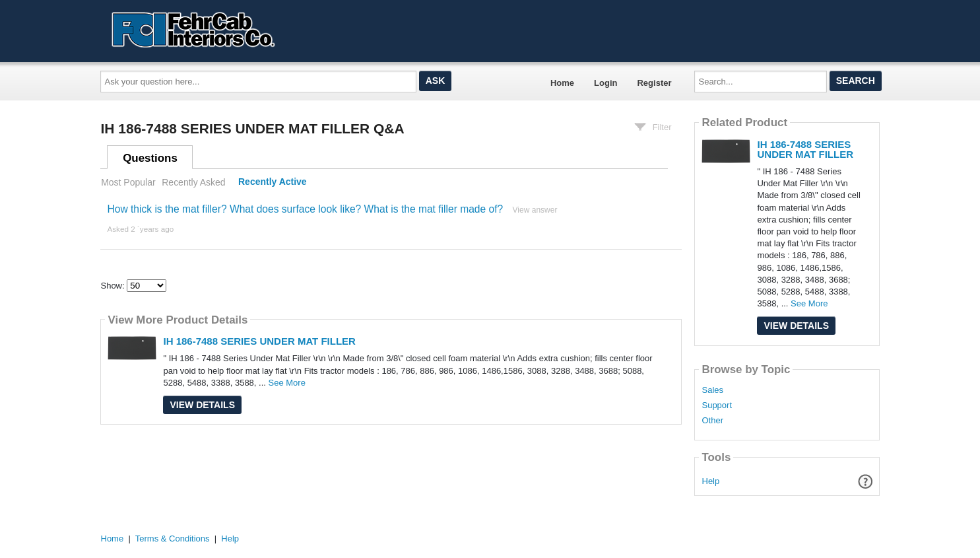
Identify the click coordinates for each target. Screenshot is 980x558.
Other (712, 421)
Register (654, 83)
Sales (712, 390)
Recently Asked (193, 182)
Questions (150, 158)
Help (711, 481)
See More (287, 383)
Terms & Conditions (173, 539)
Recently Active (273, 182)
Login (605, 83)
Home (562, 83)
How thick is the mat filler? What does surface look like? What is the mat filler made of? (305, 209)
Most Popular (128, 182)
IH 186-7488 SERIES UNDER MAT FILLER (259, 341)
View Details (202, 405)
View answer (535, 210)
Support (717, 405)
